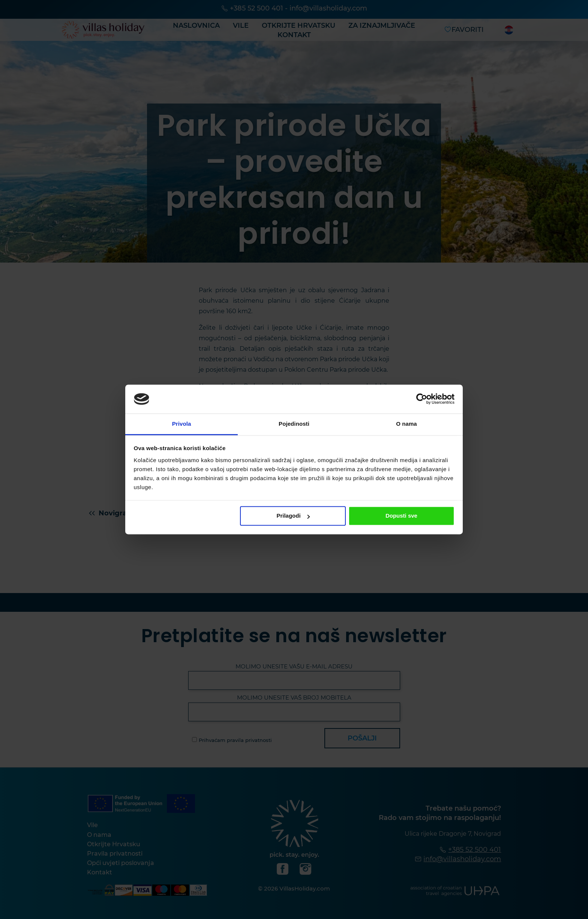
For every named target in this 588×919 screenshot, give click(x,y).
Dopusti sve (401, 516)
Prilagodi (293, 516)
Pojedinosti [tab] (294, 424)
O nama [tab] (406, 424)
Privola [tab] (182, 424)
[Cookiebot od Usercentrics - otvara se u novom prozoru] (422, 399)
